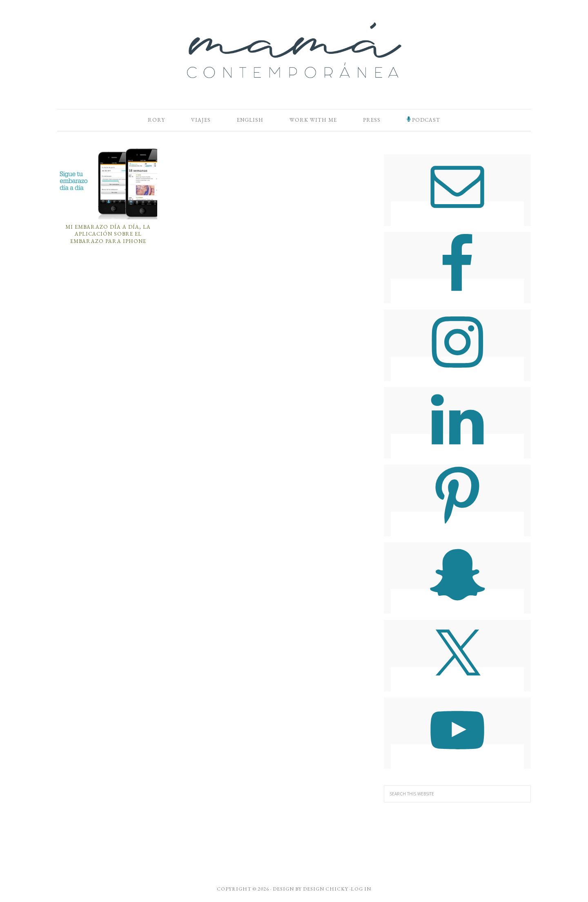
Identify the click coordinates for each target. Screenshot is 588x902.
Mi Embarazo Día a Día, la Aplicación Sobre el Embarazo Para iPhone (108, 234)
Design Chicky (326, 889)
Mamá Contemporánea (294, 50)
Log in (361, 889)
